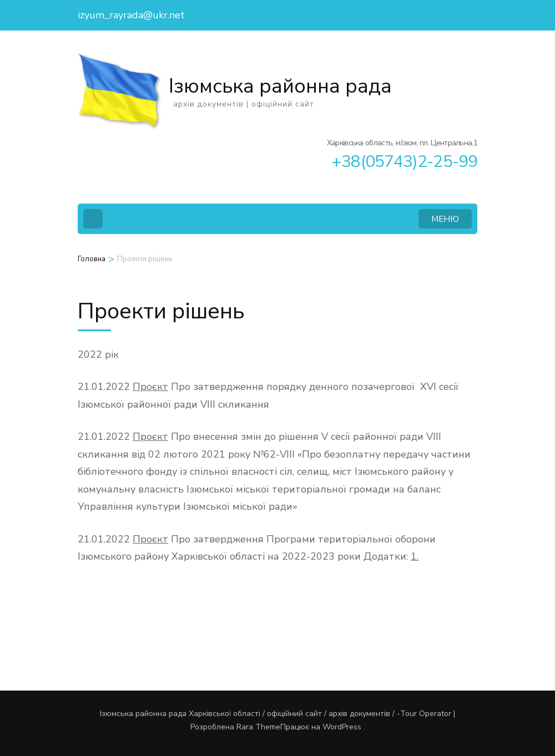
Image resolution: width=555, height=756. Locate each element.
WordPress (342, 727)
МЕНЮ (445, 219)
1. (415, 556)
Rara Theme (258, 727)
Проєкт (150, 387)
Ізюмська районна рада (280, 86)
